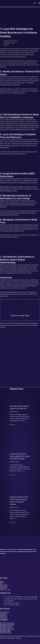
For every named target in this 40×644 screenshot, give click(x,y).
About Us (2, 582)
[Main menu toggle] (35, 3)
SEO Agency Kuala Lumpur (7, 624)
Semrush (2, 213)
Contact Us (3, 589)
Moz (37, 211)
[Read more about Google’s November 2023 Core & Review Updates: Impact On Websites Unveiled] (20, 487)
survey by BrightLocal (17, 53)
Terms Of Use (4, 585)
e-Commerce (3, 613)
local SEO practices (20, 286)
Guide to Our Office (5, 590)
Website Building (4, 612)
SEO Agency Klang (5, 630)
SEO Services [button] (5, 615)
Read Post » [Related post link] (13, 425)
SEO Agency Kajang (5, 632)
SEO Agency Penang (6, 633)
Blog (1, 584)
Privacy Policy (4, 587)
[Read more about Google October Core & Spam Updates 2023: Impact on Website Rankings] (20, 441)
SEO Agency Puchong (6, 627)
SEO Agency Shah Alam (6, 628)
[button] (39, 3)
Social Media (3, 618)
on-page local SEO (21, 128)
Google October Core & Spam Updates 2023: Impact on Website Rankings (20, 456)
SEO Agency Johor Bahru (7, 626)
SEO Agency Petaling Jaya (7, 623)
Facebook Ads (4, 617)
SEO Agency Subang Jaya (7, 629)
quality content (14, 124)
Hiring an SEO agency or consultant (10, 89)
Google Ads (3, 616)
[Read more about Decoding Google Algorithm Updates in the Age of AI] (20, 398)
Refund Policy (4, 586)
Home (2, 581)
